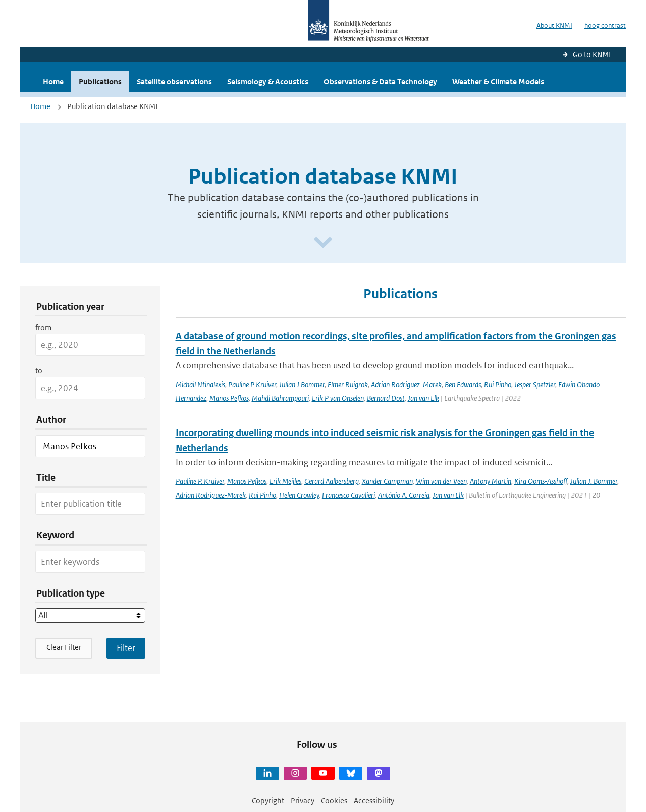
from (43, 327)
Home (53, 82)
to (39, 371)
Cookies (334, 801)
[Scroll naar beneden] (323, 243)
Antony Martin (491, 481)
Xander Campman (387, 481)
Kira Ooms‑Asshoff (541, 481)
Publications (100, 82)
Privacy (303, 801)
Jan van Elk (423, 398)
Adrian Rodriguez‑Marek (211, 495)
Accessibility (374, 801)
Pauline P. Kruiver (200, 481)
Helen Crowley (299, 495)
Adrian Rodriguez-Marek (406, 384)
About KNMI (554, 25)
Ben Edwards (463, 384)
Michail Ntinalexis (200, 384)
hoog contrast (605, 25)
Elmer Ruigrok (348, 384)
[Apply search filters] (126, 648)
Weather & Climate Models (498, 82)
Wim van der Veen (441, 481)
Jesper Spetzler (535, 384)
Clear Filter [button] (64, 647)
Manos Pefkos (229, 398)
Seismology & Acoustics (268, 82)
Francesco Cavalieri (348, 495)
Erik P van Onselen (338, 398)
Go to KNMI (592, 54)
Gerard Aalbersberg (332, 481)
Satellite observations (174, 82)
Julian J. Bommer (594, 481)
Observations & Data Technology (380, 82)
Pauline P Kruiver (252, 384)
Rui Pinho (498, 384)
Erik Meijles (285, 481)
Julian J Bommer (302, 384)
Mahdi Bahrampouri (280, 398)
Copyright (268, 801)
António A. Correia (404, 495)
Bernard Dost (386, 398)
